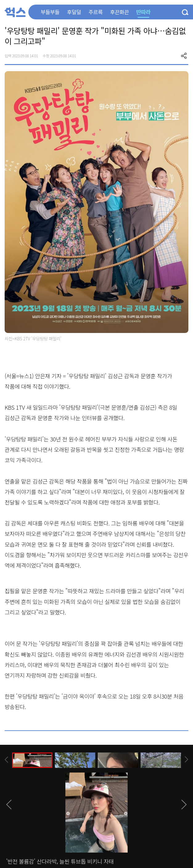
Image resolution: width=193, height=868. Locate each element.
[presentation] (6, 760)
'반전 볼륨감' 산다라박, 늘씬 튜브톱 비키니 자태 (60, 861)
